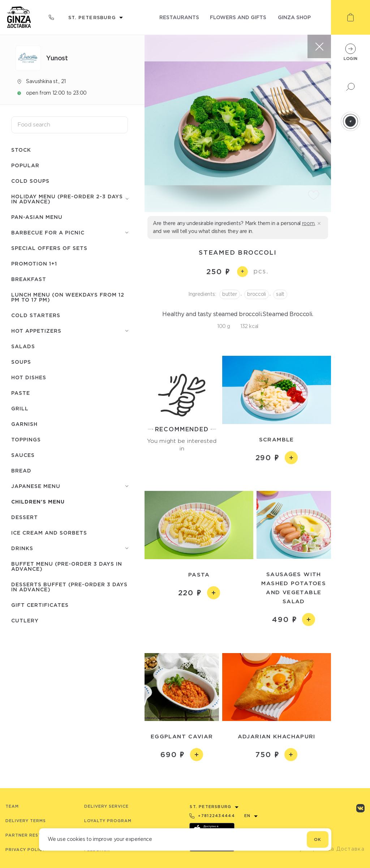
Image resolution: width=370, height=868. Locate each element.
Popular (25, 165)
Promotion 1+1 (34, 264)
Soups (21, 362)
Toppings (26, 439)
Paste (21, 393)
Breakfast (29, 279)
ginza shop (294, 17)
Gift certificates (40, 605)
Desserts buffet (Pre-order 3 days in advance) (69, 587)
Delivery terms (26, 821)
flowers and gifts (238, 17)
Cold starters (36, 315)
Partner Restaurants (35, 835)
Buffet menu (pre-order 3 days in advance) (67, 566)
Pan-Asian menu (37, 217)
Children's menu (38, 502)
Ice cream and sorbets (49, 533)
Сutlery (25, 620)
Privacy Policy (25, 850)
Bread (21, 470)
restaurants (179, 17)
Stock (21, 150)
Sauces (23, 455)
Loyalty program (108, 821)
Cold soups (30, 181)
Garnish (24, 424)
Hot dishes (29, 377)
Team (12, 806)
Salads (23, 346)
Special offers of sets (49, 248)
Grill (20, 408)
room (308, 223)
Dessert (25, 517)
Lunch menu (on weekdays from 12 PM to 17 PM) (68, 297)
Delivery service (106, 806)
